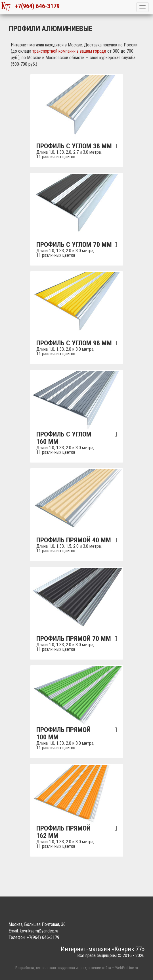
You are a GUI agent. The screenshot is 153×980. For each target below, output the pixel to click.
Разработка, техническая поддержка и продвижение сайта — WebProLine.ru (77, 968)
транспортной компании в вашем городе (69, 51)
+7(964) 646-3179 (31, 7)
